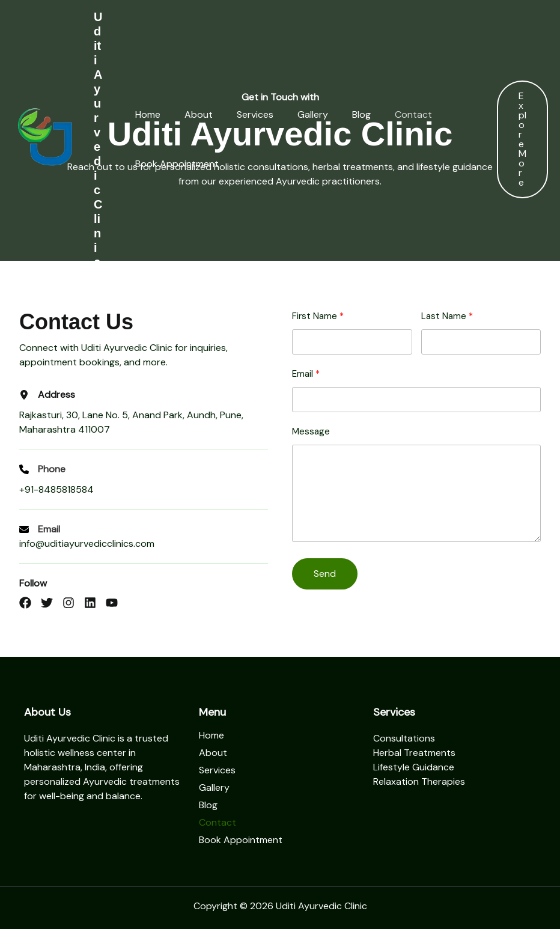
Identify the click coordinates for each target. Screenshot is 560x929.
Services (246, 114)
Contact (404, 114)
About (190, 114)
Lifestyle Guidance (414, 767)
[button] (522, 139)
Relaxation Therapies (419, 781)
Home (139, 114)
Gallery (304, 114)
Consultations (404, 738)
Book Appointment (168, 164)
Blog (352, 114)
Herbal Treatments (414, 753)
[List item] (25, 603)
